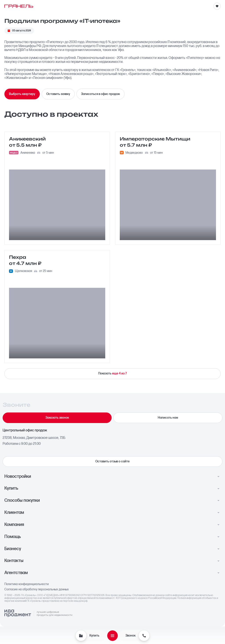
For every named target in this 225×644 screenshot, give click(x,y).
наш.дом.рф (81, 601)
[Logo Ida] (38, 613)
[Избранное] (217, 6)
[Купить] (81, 636)
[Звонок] (144, 636)
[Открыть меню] (112, 636)
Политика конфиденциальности (27, 584)
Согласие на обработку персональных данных (37, 589)
